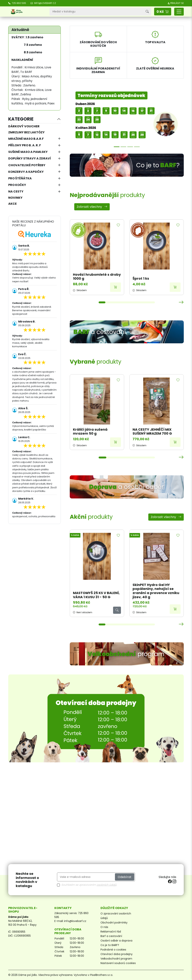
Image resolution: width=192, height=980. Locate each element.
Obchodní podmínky (114, 923)
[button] (163, 12)
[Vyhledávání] (96, 12)
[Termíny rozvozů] (117, 147)
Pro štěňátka (20, 178)
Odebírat (125, 877)
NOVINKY (15, 198)
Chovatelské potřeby (27, 165)
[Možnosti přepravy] (123, 147)
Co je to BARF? (110, 945)
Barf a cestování (111, 936)
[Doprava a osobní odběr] (127, 487)
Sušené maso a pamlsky (28, 152)
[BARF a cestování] (127, 332)
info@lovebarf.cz (75, 921)
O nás (104, 927)
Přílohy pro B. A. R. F (25, 145)
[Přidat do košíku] (115, 287)
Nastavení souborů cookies (118, 963)
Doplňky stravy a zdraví (30, 158)
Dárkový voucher (24, 126)
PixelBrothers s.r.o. (102, 975)
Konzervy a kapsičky (26, 172)
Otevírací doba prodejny (117, 954)
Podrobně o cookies (113, 950)
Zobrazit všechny (92, 207)
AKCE (12, 204)
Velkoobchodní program (116, 959)
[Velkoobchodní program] (127, 654)
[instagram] (174, 881)
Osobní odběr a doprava (116, 941)
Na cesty (16, 191)
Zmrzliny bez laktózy (26, 132)
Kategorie (21, 119)
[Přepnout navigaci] (179, 12)
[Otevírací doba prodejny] (96, 718)
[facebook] (170, 881)
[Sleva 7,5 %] (137, 147)
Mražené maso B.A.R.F (26, 139)
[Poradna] (130, 147)
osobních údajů (106, 885)
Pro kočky (17, 185)
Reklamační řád (111, 932)
